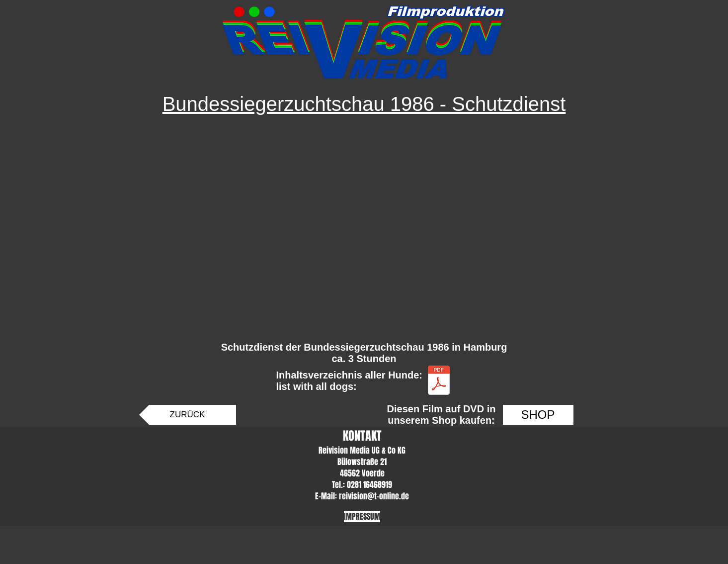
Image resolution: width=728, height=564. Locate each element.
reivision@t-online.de (374, 496)
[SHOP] (538, 415)
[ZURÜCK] (188, 415)
